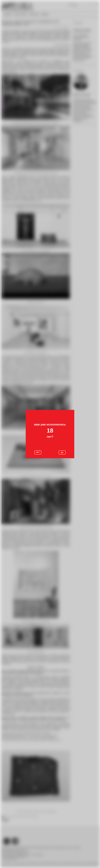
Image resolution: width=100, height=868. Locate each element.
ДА (62, 452)
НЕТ (38, 452)
